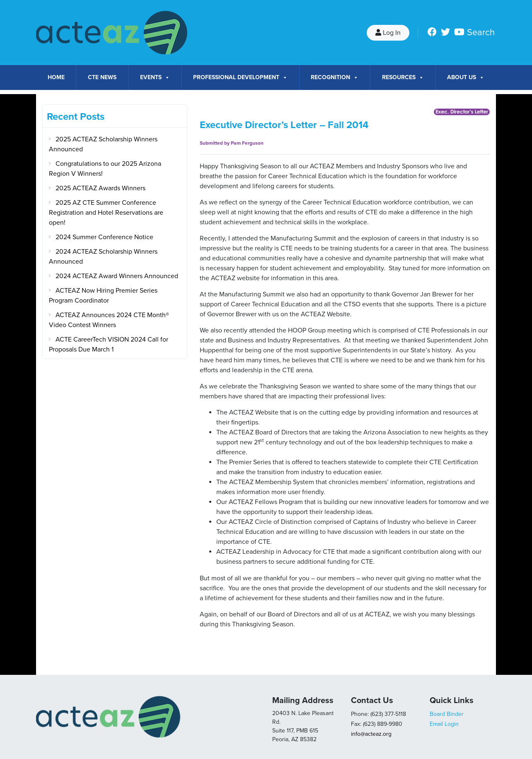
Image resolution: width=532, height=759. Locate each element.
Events (155, 78)
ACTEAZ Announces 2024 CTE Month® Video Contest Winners (109, 320)
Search (481, 32)
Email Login (444, 724)
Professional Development (240, 78)
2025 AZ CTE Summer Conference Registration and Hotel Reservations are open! (106, 213)
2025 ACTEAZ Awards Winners (100, 188)
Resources (403, 78)
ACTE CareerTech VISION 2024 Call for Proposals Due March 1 (109, 344)
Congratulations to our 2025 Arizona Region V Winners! (105, 169)
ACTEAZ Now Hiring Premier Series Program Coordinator (103, 296)
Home (56, 77)
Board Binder (447, 714)
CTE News (102, 77)
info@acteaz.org (371, 734)
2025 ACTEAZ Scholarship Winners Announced (103, 144)
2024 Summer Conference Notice (104, 237)
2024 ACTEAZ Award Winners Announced (117, 276)
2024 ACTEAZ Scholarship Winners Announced (103, 257)
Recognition (335, 78)
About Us (466, 78)
